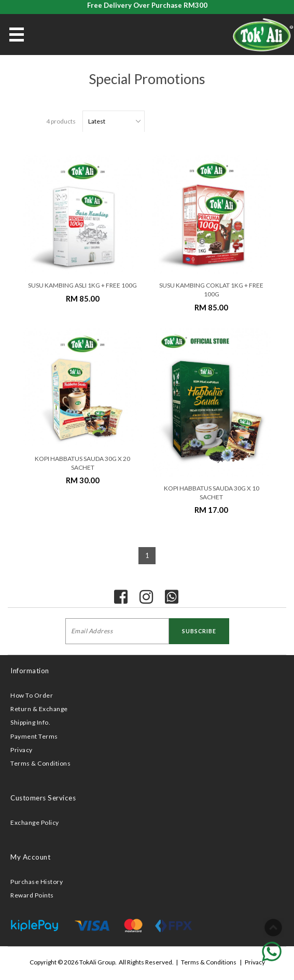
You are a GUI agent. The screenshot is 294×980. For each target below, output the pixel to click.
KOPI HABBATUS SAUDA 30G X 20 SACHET (82, 463)
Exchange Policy (35, 822)
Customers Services (43, 798)
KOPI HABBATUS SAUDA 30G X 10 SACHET (212, 493)
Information (30, 671)
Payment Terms (34, 736)
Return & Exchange (39, 709)
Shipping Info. (30, 722)
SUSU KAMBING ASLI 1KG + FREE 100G (82, 285)
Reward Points (32, 895)
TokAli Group (97, 962)
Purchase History (37, 882)
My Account (30, 857)
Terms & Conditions (40, 763)
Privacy (22, 750)
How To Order (32, 695)
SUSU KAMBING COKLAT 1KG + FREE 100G (211, 290)
